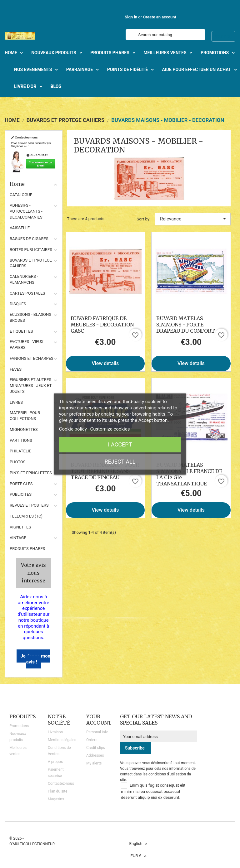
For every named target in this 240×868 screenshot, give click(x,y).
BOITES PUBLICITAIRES (31, 250)
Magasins (56, 799)
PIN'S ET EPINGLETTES (31, 473)
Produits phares (27, 549)
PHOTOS (18, 462)
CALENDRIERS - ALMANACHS (24, 279)
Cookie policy (73, 429)
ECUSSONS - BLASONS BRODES (30, 317)
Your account (99, 720)
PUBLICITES (21, 494)
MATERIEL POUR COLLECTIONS (25, 416)
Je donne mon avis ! (35, 659)
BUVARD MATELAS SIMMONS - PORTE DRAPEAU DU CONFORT (186, 325)
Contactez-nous (61, 784)
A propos (55, 762)
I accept (120, 444)
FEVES (16, 369)
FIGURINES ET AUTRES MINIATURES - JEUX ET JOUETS (31, 386)
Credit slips (96, 748)
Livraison (55, 732)
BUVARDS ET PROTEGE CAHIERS (31, 263)
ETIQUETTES (21, 331)
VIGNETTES (20, 527)
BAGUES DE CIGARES (29, 239)
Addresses (95, 755)
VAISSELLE (20, 228)
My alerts (94, 763)
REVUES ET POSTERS (29, 505)
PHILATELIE (20, 451)
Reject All (120, 462)
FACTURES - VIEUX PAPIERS (27, 345)
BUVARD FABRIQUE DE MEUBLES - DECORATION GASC (102, 325)
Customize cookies (110, 429)
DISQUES (18, 304)
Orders (92, 740)
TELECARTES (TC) (26, 516)
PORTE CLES (21, 484)
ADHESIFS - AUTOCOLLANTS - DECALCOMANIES (26, 211)
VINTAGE (18, 538)
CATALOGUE (21, 195)
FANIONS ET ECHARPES (32, 358)
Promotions (19, 726)
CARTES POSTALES (27, 293)
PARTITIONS (21, 440)
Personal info (97, 732)
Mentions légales (62, 740)
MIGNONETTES (24, 429)
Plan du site (57, 791)
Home (34, 184)
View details (105, 363)
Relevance (193, 219)
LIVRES (16, 402)
